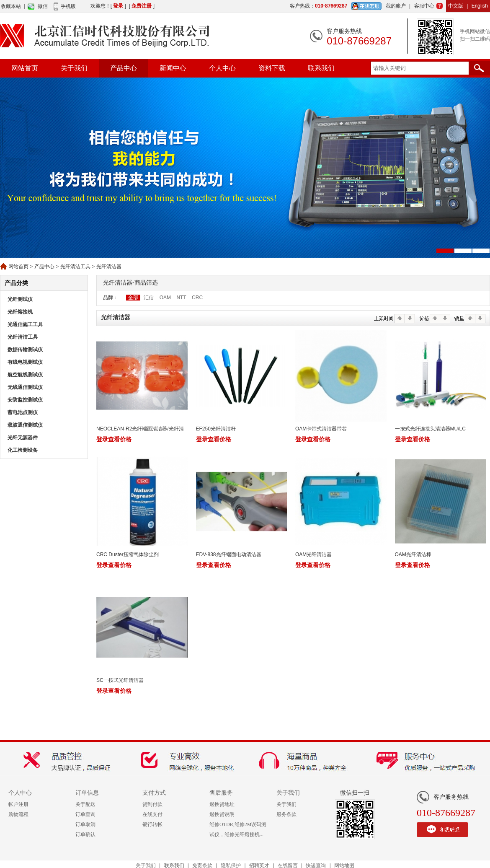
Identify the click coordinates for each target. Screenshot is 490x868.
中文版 (456, 6)
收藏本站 (11, 6)
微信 (43, 6)
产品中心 (124, 68)
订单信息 (87, 793)
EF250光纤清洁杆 (216, 429)
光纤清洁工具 (75, 267)
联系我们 (321, 68)
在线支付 (152, 814)
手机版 (68, 6)
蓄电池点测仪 (23, 412)
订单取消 (85, 824)
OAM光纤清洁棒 (413, 554)
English (480, 6)
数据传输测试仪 (25, 350)
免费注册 (142, 6)
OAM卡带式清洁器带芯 (321, 429)
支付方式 (154, 793)
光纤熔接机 (20, 312)
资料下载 (272, 68)
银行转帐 (152, 824)
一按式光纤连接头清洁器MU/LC (430, 429)
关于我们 (74, 68)
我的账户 (396, 6)
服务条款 (286, 814)
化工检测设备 (23, 450)
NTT (181, 298)
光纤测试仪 (20, 299)
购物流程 (18, 814)
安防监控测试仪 (25, 400)
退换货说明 (222, 814)
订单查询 (85, 814)
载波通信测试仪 (25, 425)
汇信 (149, 298)
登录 (118, 6)
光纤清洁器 (109, 267)
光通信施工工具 (25, 324)
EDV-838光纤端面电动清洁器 (229, 554)
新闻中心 (173, 68)
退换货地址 (222, 804)
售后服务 (221, 793)
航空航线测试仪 (25, 375)
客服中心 (424, 6)
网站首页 (25, 68)
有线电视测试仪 (25, 362)
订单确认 (85, 834)
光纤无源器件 (23, 438)
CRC (197, 298)
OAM (165, 298)
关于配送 (85, 804)
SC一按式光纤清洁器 (120, 680)
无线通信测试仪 (25, 387)
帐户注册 (18, 804)
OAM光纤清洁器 (313, 554)
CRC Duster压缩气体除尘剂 (128, 554)
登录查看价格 (114, 439)
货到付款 (152, 804)
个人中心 (222, 68)
